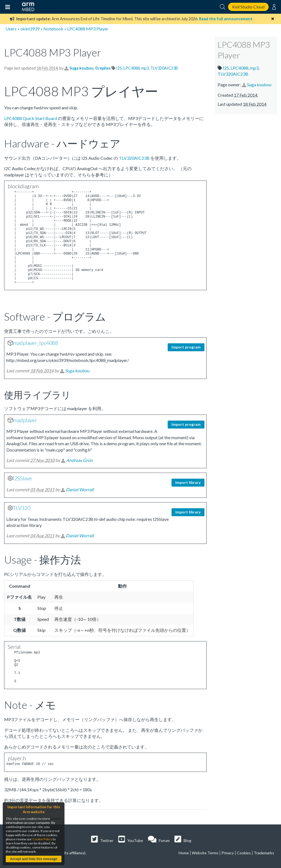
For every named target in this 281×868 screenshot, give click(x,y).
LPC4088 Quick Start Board (31, 118)
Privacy (228, 853)
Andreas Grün (79, 460)
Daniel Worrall (80, 489)
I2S (119, 68)
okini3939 (30, 29)
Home (184, 853)
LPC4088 (132, 68)
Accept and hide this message (33, 859)
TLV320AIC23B (164, 68)
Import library (188, 482)
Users (11, 29)
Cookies (244, 853)
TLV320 (22, 508)
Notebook (53, 29)
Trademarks (264, 853)
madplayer (25, 420)
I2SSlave (22, 478)
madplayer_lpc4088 (36, 343)
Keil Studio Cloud (248, 7)
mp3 (145, 68)
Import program (186, 347)
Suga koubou (82, 68)
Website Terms (205, 853)
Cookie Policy (42, 839)
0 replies (103, 68)
